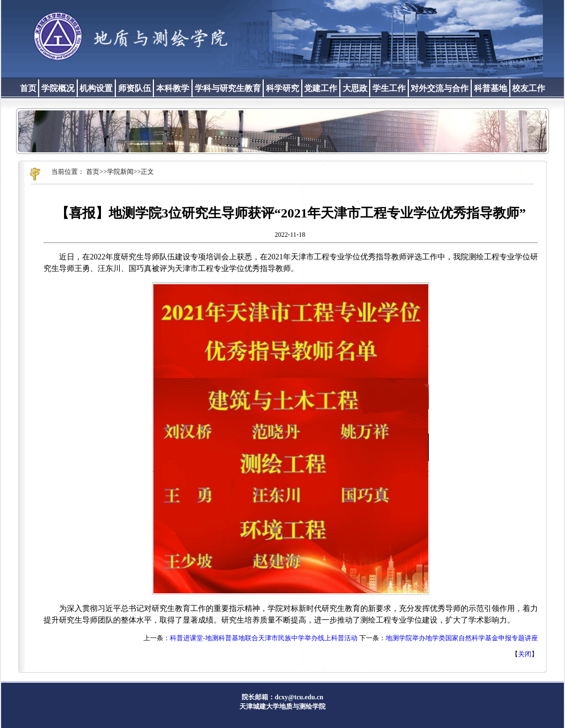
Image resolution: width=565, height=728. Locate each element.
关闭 (525, 654)
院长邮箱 (255, 697)
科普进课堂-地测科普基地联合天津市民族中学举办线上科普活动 (264, 638)
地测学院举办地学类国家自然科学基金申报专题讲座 (462, 638)
